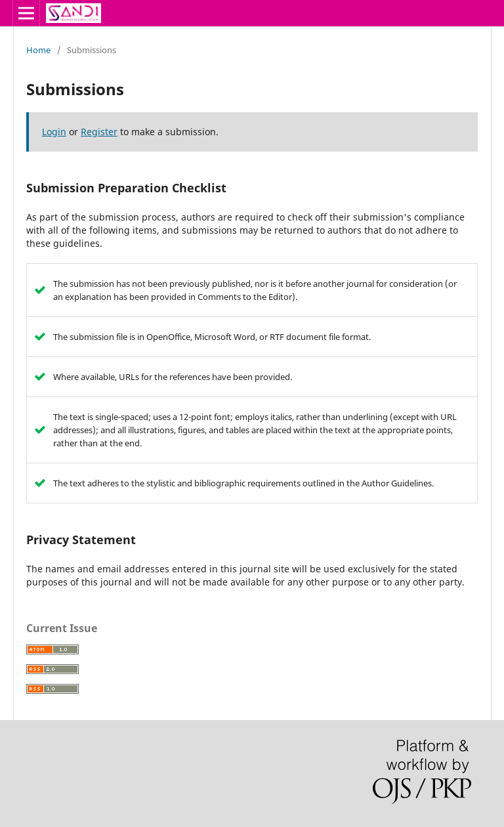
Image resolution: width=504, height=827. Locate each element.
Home (38, 50)
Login (54, 132)
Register (99, 132)
